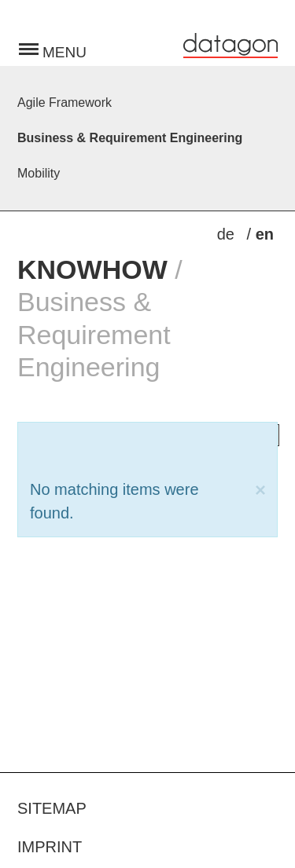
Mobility (39, 173)
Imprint (50, 847)
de (228, 234)
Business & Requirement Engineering (130, 138)
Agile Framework (65, 103)
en (265, 234)
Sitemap (52, 808)
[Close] (260, 490)
